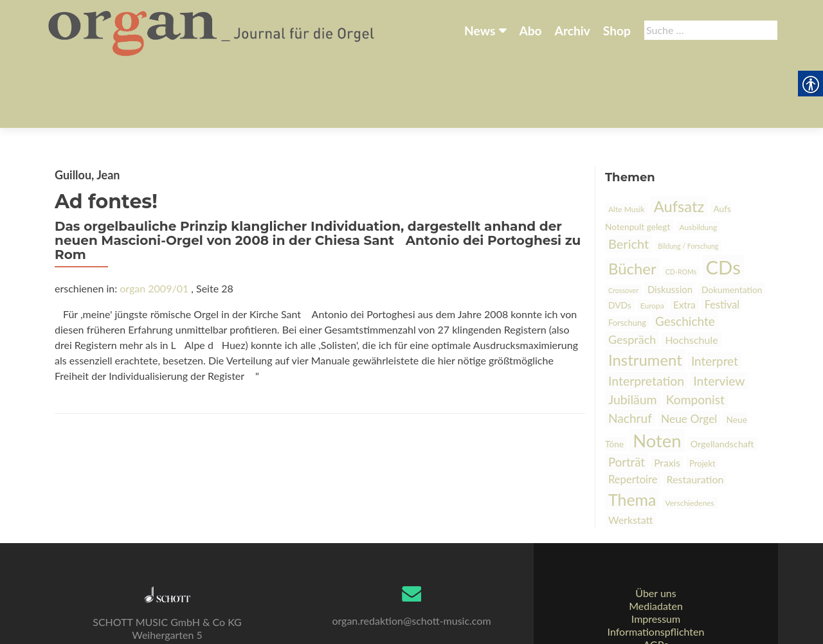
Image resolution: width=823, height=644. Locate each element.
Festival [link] (722, 241)
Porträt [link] (627, 398)
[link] (213, 31)
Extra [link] (684, 241)
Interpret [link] (715, 297)
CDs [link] (723, 203)
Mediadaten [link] (656, 558)
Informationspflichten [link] (656, 583)
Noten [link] (657, 377)
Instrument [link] (645, 296)
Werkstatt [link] (631, 456)
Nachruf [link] (630, 354)
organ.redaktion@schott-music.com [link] (411, 572)
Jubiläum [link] (633, 336)
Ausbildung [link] (699, 164)
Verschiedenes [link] (690, 439)
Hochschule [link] (691, 276)
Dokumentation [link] (732, 226)
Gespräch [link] (632, 276)
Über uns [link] (656, 545)
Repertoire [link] (633, 416)
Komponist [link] (695, 336)
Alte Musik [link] (627, 146)
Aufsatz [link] (679, 143)
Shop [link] (617, 31)
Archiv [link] (573, 31)
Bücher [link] (632, 205)
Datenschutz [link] (656, 609)
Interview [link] (719, 317)
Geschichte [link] (685, 257)
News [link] (480, 31)
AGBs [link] (656, 596)
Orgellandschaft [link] (722, 380)
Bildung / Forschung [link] (688, 182)
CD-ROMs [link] (681, 208)
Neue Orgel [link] (689, 355)
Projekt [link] (702, 400)
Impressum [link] (656, 570)
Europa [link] (652, 242)
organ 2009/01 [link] (154, 225)
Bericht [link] (629, 180)
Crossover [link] (623, 227)
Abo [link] (530, 31)
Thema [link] (632, 436)
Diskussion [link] (670, 226)
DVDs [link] (620, 241)
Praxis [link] (667, 399)
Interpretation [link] (646, 317)
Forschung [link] (627, 259)
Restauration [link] (695, 416)
